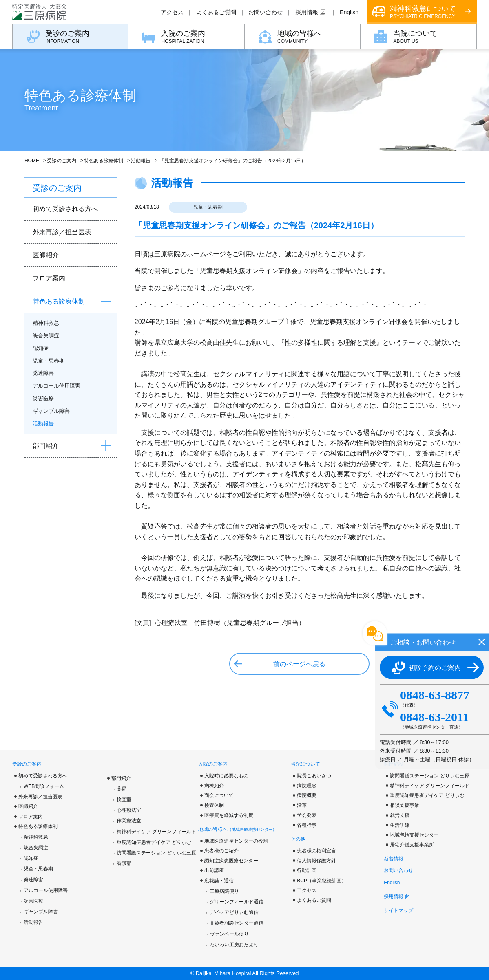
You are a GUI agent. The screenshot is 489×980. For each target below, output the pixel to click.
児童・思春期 (208, 207)
